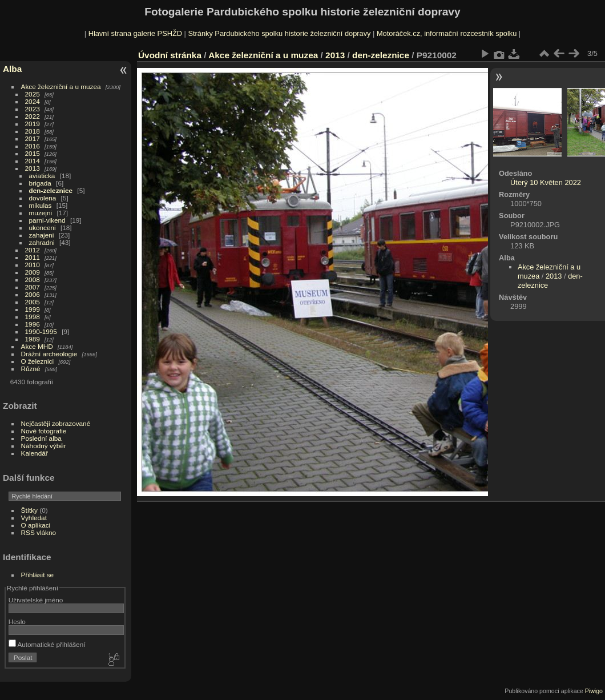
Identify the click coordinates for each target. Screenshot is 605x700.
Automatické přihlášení (47, 644)
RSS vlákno (39, 532)
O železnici (38, 361)
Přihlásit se (38, 575)
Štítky (29, 510)
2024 (33, 101)
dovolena (43, 198)
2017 (33, 138)
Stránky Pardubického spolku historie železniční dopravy (279, 33)
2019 (33, 124)
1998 (33, 317)
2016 (33, 146)
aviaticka (42, 176)
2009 (33, 272)
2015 (33, 153)
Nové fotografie (44, 431)
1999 (33, 309)
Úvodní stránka (170, 55)
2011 (33, 257)
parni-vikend (47, 220)
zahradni (42, 242)
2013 (33, 168)
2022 (33, 116)
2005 (33, 302)
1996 (33, 324)
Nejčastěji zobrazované (56, 423)
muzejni (41, 213)
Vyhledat (34, 518)
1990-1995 (41, 331)
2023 (33, 109)
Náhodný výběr (44, 446)
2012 (33, 250)
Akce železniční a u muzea (61, 87)
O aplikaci (36, 525)
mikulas (41, 205)
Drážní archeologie (49, 354)
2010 (33, 265)
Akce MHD (37, 346)
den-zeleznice (51, 190)
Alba (12, 69)
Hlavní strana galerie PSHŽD (135, 33)
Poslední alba (41, 438)
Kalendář (35, 453)
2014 (33, 161)
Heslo (17, 621)
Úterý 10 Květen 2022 (546, 182)
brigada (40, 183)
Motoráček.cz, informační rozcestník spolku (447, 33)
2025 (33, 94)
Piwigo (594, 691)
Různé (31, 369)
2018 (33, 131)
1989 (33, 339)
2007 (33, 287)
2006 (33, 294)
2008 (33, 279)
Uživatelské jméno (36, 600)
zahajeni (42, 235)
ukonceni (43, 228)
